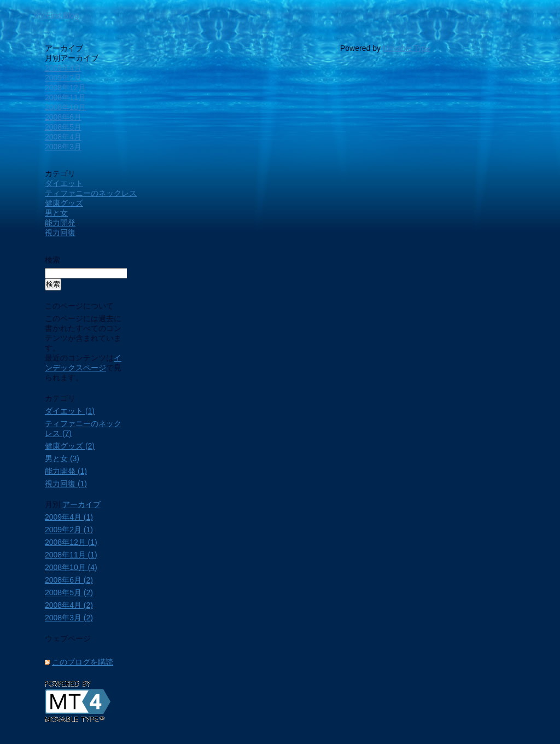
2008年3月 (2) (69, 618)
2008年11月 (65, 97)
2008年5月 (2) (69, 592)
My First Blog (56, 15)
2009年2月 (63, 78)
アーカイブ (81, 504)
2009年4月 (63, 68)
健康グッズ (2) (70, 446)
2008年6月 (63, 117)
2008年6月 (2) (69, 580)
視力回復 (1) (66, 484)
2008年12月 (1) (71, 542)
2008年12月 (65, 88)
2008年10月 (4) (71, 567)
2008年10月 (65, 107)
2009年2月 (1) (69, 530)
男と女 (56, 213)
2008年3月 (63, 147)
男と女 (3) (62, 458)
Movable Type (407, 48)
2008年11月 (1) (71, 555)
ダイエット (64, 183)
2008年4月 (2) (69, 605)
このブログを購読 (83, 662)
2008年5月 (63, 127)
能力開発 (60, 223)
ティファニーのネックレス (91, 193)
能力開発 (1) (66, 471)
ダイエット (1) (70, 411)
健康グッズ (64, 203)
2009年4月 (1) (69, 517)
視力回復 (60, 233)
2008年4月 (63, 137)
